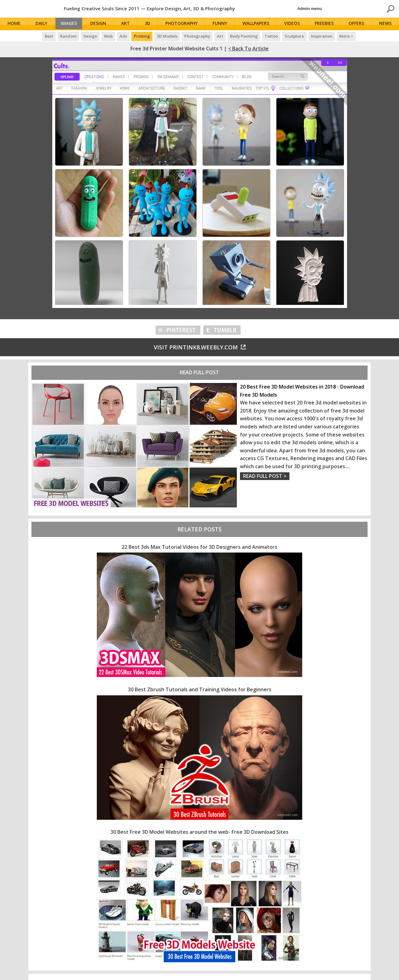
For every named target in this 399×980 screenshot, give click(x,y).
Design (101, 24)
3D (150, 24)
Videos (293, 24)
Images (70, 24)
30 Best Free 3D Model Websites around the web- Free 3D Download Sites (199, 832)
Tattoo (271, 36)
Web (108, 36)
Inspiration (322, 36)
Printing (142, 36)
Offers (357, 24)
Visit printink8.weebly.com (200, 347)
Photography (184, 24)
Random (68, 36)
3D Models (167, 36)
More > (346, 36)
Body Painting (244, 36)
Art (128, 24)
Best (49, 36)
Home (15, 24)
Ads (123, 36)
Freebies (325, 24)
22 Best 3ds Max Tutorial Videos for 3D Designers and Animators (199, 547)
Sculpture (294, 36)
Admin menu (310, 9)
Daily (42, 24)
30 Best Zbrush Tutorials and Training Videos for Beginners (200, 689)
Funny (222, 24)
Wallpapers (257, 24)
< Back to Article (248, 49)
